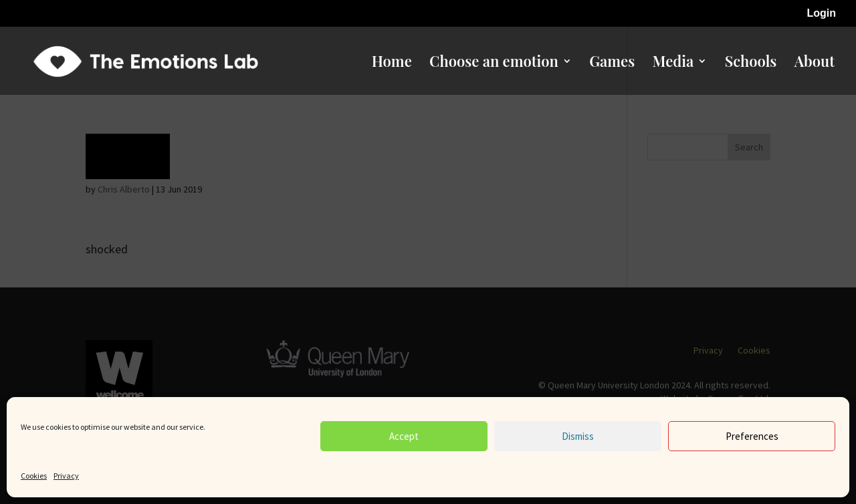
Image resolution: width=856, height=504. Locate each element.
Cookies (34, 476)
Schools (751, 64)
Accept (404, 436)
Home (392, 64)
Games (612, 64)
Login (821, 13)
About (815, 64)
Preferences (752, 436)
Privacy (66, 476)
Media (673, 64)
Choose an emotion (494, 64)
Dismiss (578, 436)
